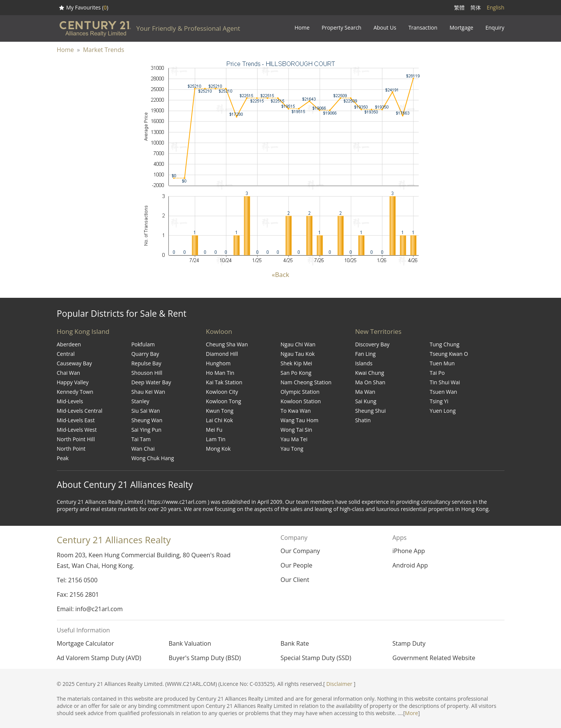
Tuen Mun (442, 363)
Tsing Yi (439, 401)
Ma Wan (365, 392)
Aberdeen (69, 344)
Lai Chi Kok (219, 420)
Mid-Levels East (76, 420)
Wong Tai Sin (296, 430)
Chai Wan (69, 373)
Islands (364, 363)
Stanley (140, 401)
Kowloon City (222, 392)
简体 (476, 7)
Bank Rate (295, 643)
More (412, 713)
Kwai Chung (370, 373)
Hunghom (218, 363)
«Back (281, 274)
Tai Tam (141, 439)
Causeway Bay (75, 363)
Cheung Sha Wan (227, 344)
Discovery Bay (372, 344)
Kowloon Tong (224, 401)
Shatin (363, 420)
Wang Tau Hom (299, 420)
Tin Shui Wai (445, 382)
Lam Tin (216, 439)
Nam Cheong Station (306, 382)
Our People (296, 565)
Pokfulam (143, 344)
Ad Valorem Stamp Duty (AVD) (99, 658)
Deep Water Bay (151, 382)
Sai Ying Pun (146, 430)
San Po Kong (296, 373)
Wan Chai (143, 449)
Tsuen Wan (443, 392)
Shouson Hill (147, 373)
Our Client (295, 580)
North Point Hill (76, 439)
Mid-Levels (70, 401)
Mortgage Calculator (86, 643)
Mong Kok (218, 449)
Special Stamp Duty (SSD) (316, 658)
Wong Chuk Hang (152, 458)
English (495, 7)
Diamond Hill (222, 354)
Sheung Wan (147, 420)
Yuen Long (443, 411)
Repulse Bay (146, 363)
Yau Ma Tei (294, 439)
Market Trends (104, 50)
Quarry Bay (145, 354)
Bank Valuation (190, 643)
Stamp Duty (409, 643)
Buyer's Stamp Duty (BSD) (205, 658)
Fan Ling (365, 354)
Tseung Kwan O (449, 354)
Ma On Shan (370, 382)
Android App (410, 565)
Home (65, 50)
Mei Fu (214, 430)
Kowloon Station (300, 401)
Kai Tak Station (224, 382)
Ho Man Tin (220, 373)
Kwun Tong (220, 411)
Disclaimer (339, 684)
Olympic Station (300, 392)
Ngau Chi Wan (298, 344)
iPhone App (409, 551)
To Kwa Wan (295, 411)
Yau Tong (292, 449)
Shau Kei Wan (148, 392)
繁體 (459, 7)
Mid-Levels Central (80, 411)
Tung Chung (445, 344)
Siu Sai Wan (145, 411)
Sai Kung (366, 401)
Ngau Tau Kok (297, 354)
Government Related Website (434, 658)
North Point (71, 449)
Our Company (300, 551)
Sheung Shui (370, 411)
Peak (63, 458)
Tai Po (437, 373)
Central (66, 354)
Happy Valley (73, 382)
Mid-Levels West (77, 430)
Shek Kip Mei (296, 363)
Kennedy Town (75, 392)
